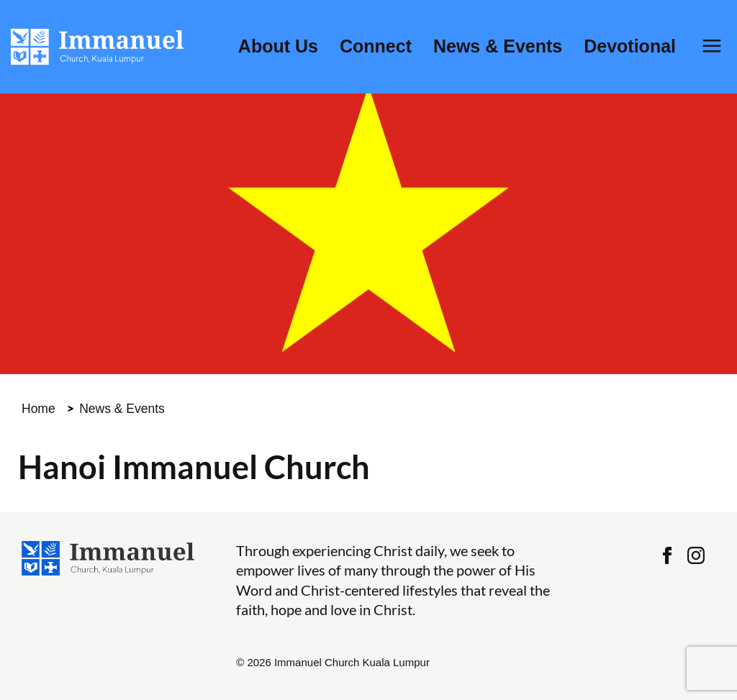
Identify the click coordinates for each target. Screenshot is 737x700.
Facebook (667, 555)
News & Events (498, 46)
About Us (278, 46)
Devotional (630, 46)
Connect (376, 46)
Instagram (696, 555)
